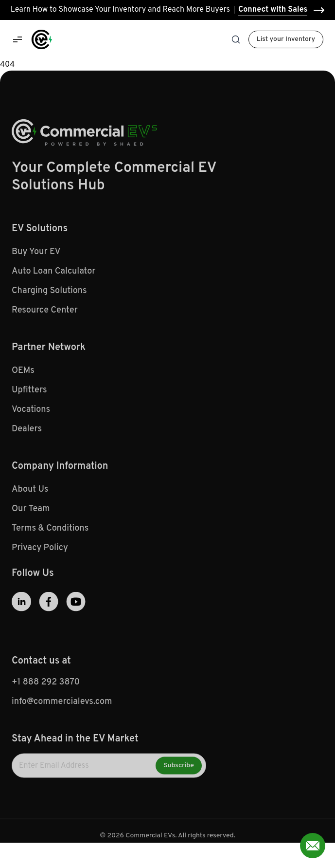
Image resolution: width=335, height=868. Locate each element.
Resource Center (45, 313)
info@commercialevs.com (62, 705)
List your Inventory (286, 39)
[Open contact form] (313, 846)
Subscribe (179, 768)
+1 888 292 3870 (46, 685)
